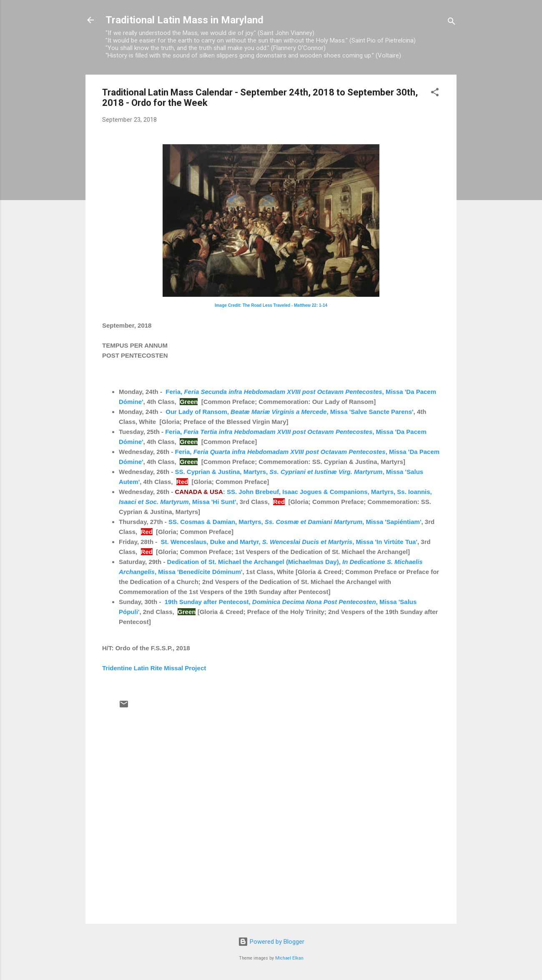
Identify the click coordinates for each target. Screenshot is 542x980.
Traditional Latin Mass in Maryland (184, 20)
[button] (435, 94)
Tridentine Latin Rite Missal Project (154, 668)
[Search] (452, 23)
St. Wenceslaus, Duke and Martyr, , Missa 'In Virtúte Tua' (289, 542)
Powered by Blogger (271, 942)
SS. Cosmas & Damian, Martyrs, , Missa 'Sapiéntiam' (295, 522)
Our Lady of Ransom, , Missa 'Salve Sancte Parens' (289, 412)
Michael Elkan (289, 958)
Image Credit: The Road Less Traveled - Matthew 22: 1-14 (271, 305)
